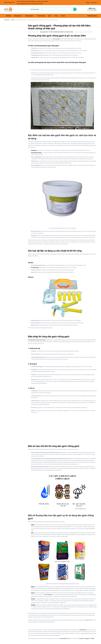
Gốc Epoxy (34, 150)
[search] (51, 9)
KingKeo (33, 605)
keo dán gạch (57, 39)
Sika (32, 533)
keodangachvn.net (65, 638)
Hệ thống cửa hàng (91, 16)
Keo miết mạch (35, 268)
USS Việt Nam (83, 630)
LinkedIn (92, 638)
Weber (33, 525)
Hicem (33, 593)
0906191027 (11, 2)
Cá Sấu (33, 599)
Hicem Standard (48, 595)
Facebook (81, 638)
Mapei (33, 587)
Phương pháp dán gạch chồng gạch (37, 340)
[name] (75, 9)
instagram (87, 638)
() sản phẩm (94, 9)
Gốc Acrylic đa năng (36, 153)
